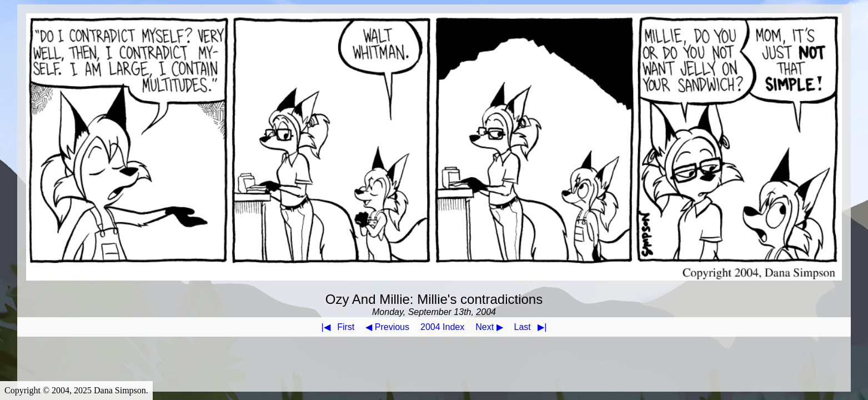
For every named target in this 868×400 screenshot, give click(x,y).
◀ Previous (387, 327)
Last (533, 327)
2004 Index (442, 327)
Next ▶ (489, 327)
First (336, 327)
